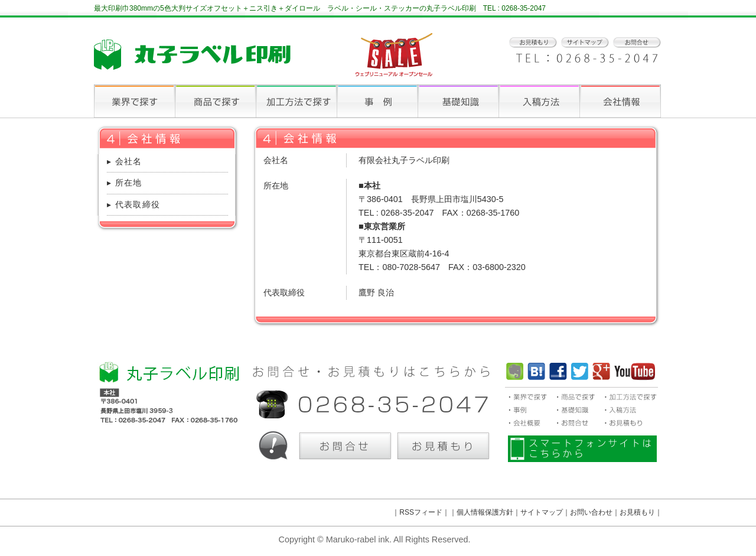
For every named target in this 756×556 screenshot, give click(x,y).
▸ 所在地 (125, 183)
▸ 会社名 (125, 161)
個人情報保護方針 (485, 512)
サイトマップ (542, 512)
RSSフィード (421, 512)
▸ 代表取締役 (134, 204)
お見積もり (637, 512)
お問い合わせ (591, 512)
